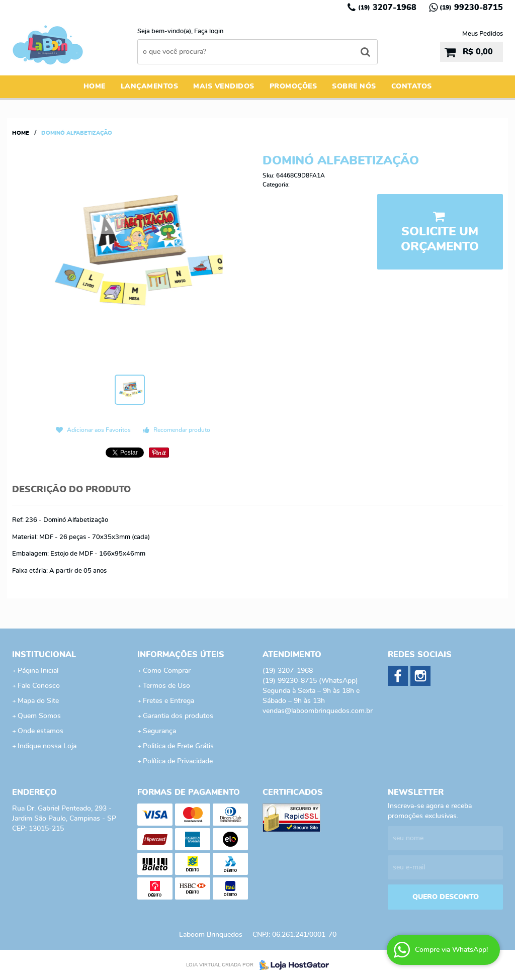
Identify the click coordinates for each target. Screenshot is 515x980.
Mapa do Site (38, 701)
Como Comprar (167, 671)
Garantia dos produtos (178, 716)
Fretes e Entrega (168, 701)
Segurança (159, 731)
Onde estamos (40, 731)
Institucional (44, 655)
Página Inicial (38, 671)
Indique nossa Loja (47, 746)
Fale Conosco (39, 686)
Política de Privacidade (178, 761)
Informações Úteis (181, 655)
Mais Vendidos (224, 86)
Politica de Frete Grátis (178, 746)
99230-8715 (471, 8)
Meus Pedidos (483, 34)
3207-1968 (387, 8)
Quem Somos (39, 716)
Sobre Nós (354, 86)
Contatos (412, 86)
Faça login (209, 31)
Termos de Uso (166, 686)
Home (95, 86)
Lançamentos (150, 86)
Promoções (293, 86)
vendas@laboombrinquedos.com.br (318, 711)
